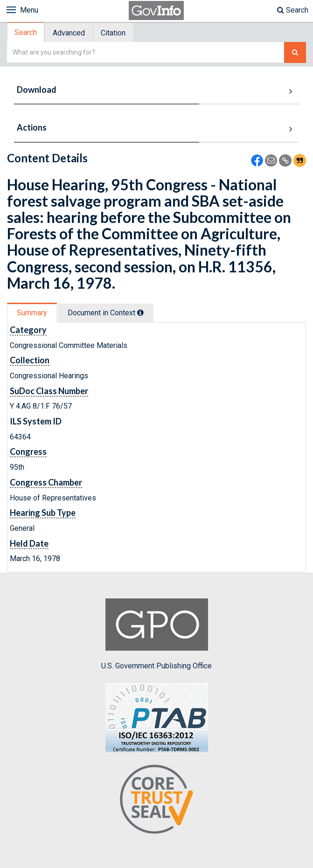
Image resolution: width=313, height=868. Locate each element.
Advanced (69, 33)
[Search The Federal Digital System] (295, 52)
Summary (32, 313)
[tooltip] (140, 312)
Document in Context (106, 313)
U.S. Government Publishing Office (156, 634)
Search (293, 10)
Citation (113, 33)
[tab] (26, 32)
